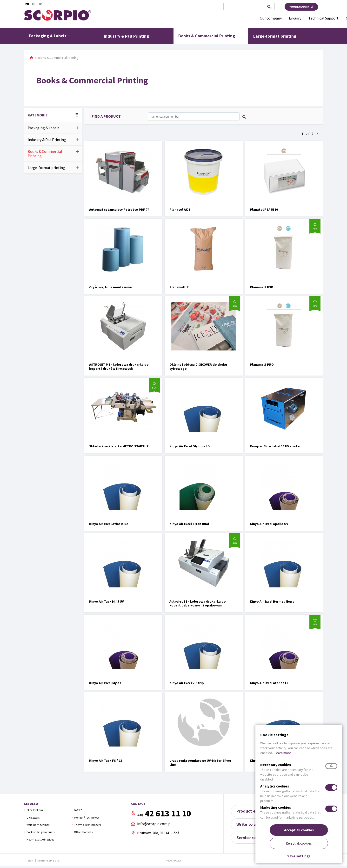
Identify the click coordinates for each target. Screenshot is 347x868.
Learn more (283, 753)
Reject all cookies (299, 843)
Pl (34, 4)
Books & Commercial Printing (208, 36)
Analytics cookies (275, 786)
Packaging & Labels (49, 36)
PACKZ (78, 810)
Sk (40, 4)
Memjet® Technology (87, 818)
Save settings (299, 856)
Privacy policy (173, 861)
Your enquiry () (301, 7)
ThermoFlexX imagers (87, 825)
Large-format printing (277, 36)
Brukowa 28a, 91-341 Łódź (158, 833)
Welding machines (38, 825)
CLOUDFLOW (35, 810)
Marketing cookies (276, 807)
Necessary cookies (276, 765)
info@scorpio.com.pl (154, 824)
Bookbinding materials (40, 832)
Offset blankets (83, 832)
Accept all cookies (299, 830)
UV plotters (33, 818)
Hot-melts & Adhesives (40, 839)
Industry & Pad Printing (128, 36)
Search (269, 7)
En (27, 4)
